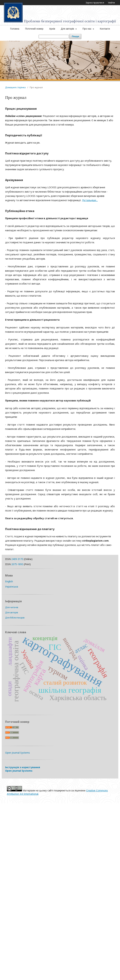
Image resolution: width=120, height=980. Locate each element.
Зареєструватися (95, 3)
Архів (52, 29)
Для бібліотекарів (15, 618)
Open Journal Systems (18, 753)
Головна (15, 29)
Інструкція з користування (23, 769)
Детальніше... (90, 200)
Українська (12, 587)
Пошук (75, 36)
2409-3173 (17, 559)
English (9, 581)
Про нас (87, 29)
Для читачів (12, 607)
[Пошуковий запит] (54, 37)
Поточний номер (34, 29)
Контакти (105, 29)
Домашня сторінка (15, 87)
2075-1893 (17, 564)
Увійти (111, 3)
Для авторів (68, 29)
